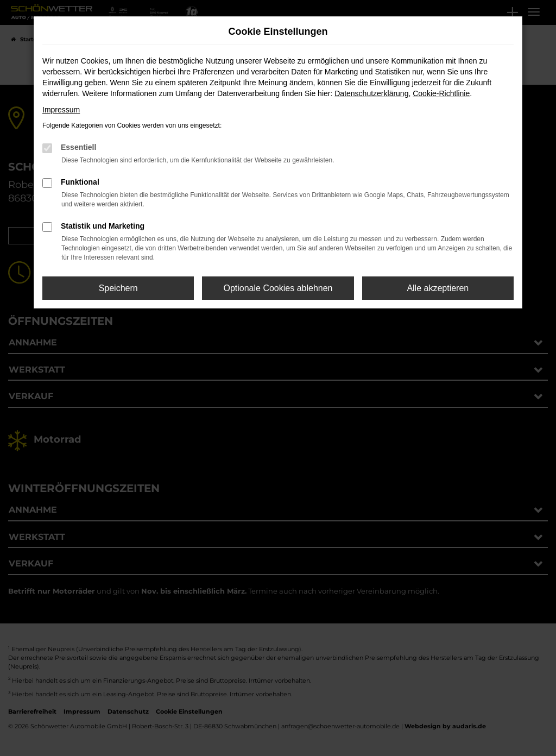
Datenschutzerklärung (371, 93)
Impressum (61, 110)
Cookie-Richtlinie (441, 93)
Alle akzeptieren (438, 288)
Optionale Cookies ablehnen (278, 288)
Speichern (118, 288)
